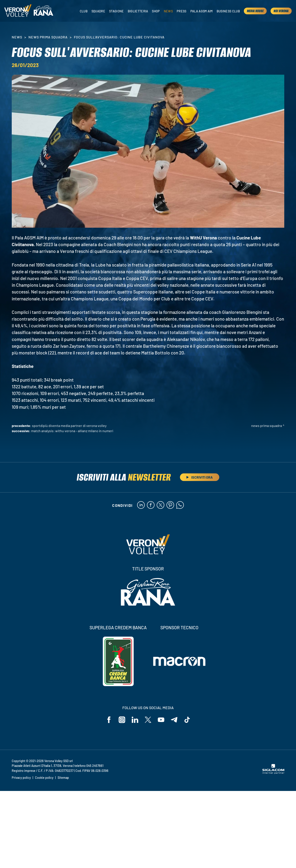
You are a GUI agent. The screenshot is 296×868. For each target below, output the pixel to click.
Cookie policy (44, 778)
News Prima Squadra (48, 37)
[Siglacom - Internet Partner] (273, 773)
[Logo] (18, 11)
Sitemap (63, 778)
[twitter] (160, 505)
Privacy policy (21, 778)
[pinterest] (170, 505)
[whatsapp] (180, 505)
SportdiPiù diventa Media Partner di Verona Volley (69, 426)
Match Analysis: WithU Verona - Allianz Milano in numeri (72, 431)
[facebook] (151, 505)
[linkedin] (141, 505)
